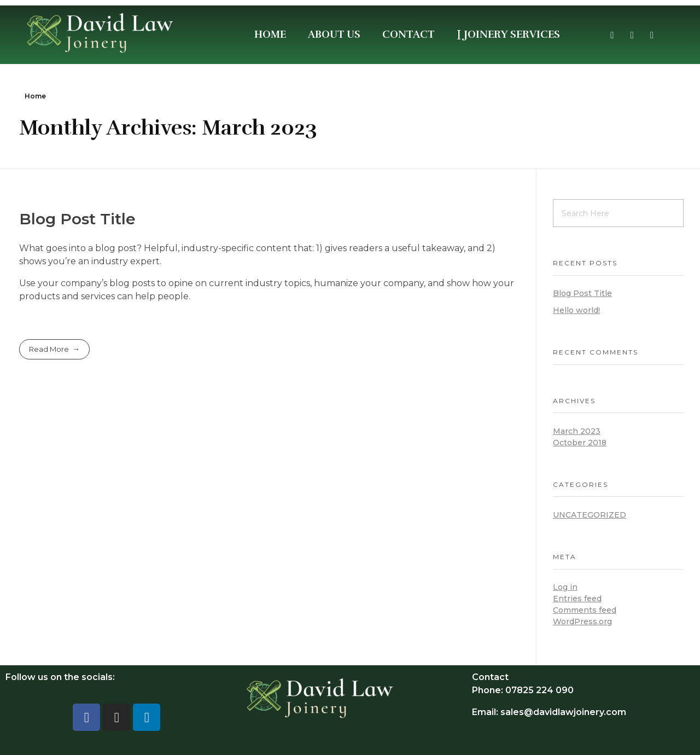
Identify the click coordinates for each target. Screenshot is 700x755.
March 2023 (577, 431)
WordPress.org (582, 622)
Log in (565, 587)
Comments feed (585, 610)
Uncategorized (590, 515)
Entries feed (577, 599)
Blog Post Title (77, 219)
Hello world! (576, 310)
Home (35, 96)
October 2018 (580, 443)
